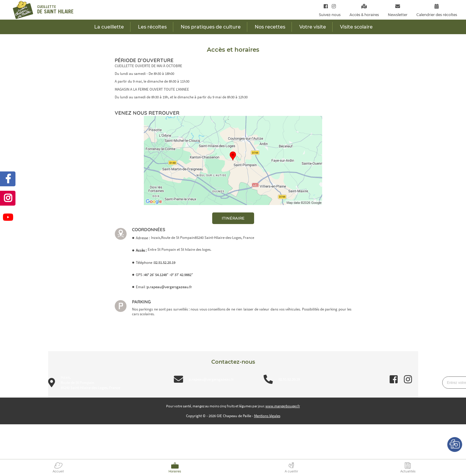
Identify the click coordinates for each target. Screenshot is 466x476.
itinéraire (233, 218)
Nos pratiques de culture (211, 27)
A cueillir (291, 471)
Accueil (58, 471)
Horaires (175, 471)
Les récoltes (152, 27)
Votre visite (313, 27)
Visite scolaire (356, 27)
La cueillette (109, 27)
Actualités (408, 471)
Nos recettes (270, 27)
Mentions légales (267, 416)
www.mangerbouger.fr (283, 406)
